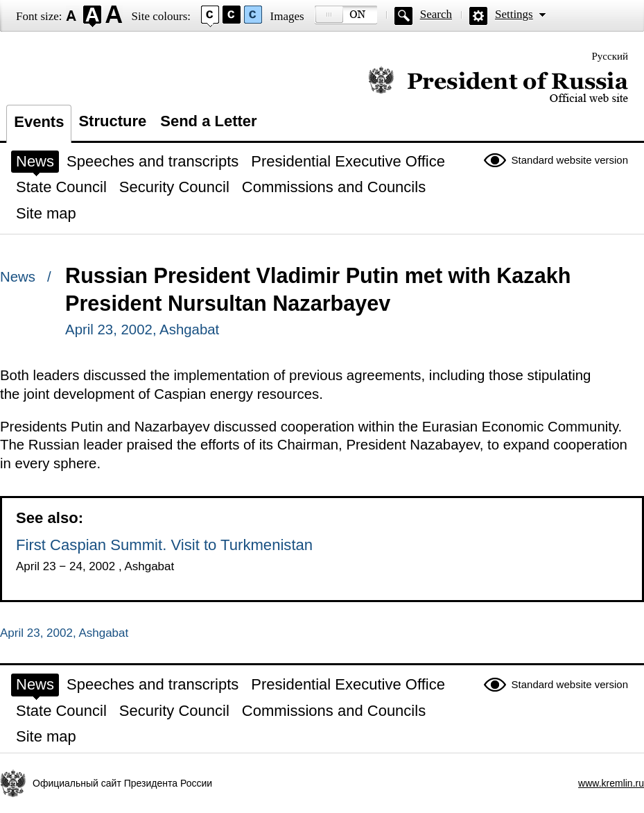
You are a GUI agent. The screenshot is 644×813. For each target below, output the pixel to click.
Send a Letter (208, 121)
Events (39, 122)
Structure (112, 121)
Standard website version (570, 160)
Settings (514, 14)
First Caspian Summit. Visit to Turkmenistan (164, 545)
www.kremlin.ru (611, 783)
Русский (610, 56)
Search (436, 14)
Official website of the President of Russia (498, 85)
